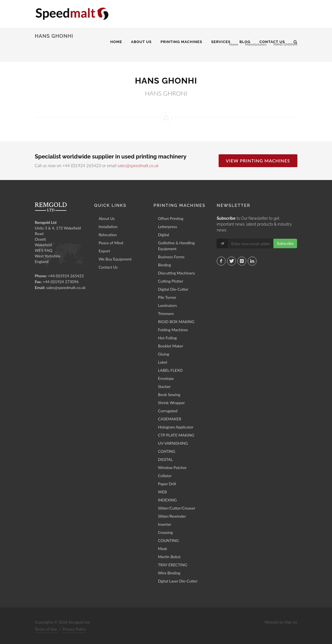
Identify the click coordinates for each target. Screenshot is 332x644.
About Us (107, 218)
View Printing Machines (258, 161)
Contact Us (108, 267)
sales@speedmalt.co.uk (138, 165)
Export (104, 251)
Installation (108, 227)
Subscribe (285, 243)
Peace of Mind (111, 243)
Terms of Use (46, 629)
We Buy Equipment (115, 259)
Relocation (108, 235)
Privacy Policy (74, 629)
